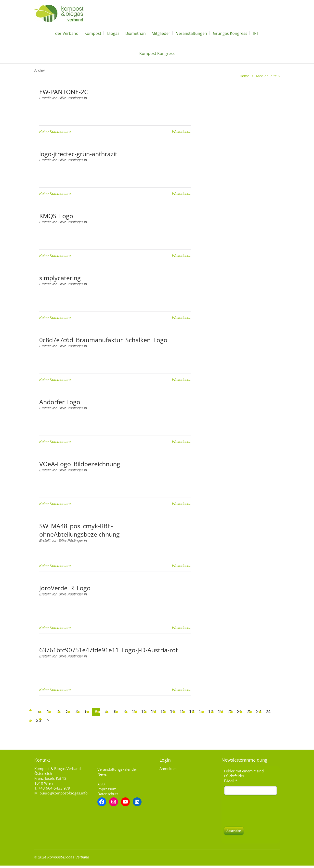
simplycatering (60, 278)
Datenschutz (108, 794)
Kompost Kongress (157, 53)
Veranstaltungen (192, 33)
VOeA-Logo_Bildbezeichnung (80, 464)
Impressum (107, 789)
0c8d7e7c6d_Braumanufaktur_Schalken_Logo (103, 340)
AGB (101, 784)
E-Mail (231, 781)
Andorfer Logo (60, 402)
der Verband (67, 33)
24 (268, 712)
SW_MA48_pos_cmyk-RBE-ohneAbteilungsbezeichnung (79, 530)
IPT (256, 33)
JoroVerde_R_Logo (65, 588)
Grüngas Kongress (230, 33)
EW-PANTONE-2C (64, 92)
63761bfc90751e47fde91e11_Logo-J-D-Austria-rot (109, 650)
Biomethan (136, 33)
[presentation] (261, 811)
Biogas (113, 33)
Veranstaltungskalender (117, 769)
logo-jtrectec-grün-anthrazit (78, 154)
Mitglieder (161, 33)
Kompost (93, 33)
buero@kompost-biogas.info (64, 793)
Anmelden (168, 768)
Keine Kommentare (55, 132)
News (102, 774)
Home (244, 76)
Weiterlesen (182, 132)
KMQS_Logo (56, 216)
